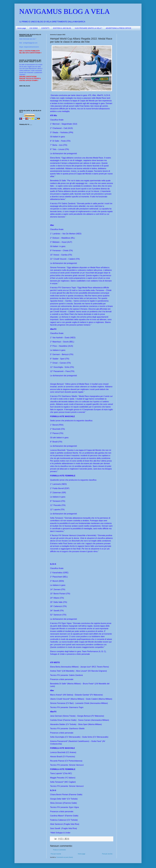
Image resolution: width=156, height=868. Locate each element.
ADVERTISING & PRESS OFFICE (118, 28)
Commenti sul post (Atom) (65, 857)
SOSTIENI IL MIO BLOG (62, 28)
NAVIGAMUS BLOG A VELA (65, 11)
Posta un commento (59, 850)
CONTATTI (45, 28)
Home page (22, 28)
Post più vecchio (107, 854)
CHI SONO (34, 28)
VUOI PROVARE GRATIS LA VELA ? (88, 28)
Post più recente (56, 854)
